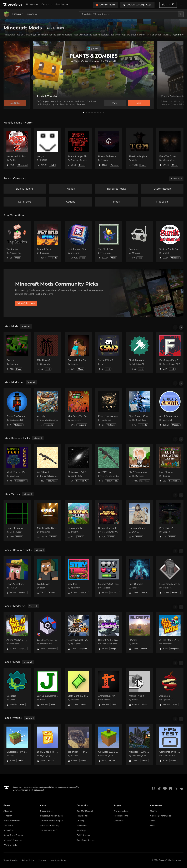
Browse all (176, 179)
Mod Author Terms (58, 860)
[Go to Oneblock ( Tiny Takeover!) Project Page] (17, 744)
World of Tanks (10, 845)
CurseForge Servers (86, 840)
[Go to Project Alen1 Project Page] (170, 520)
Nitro (153, 826)
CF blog (80, 821)
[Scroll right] (181, 327)
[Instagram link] (154, 788)
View (115, 103)
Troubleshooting (121, 816)
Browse (32, 5)
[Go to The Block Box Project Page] (109, 242)
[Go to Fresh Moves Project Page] (48, 576)
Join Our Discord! (85, 811)
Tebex (153, 821)
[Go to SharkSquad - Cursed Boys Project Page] (139, 409)
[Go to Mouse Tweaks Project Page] (139, 688)
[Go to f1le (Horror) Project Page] (48, 353)
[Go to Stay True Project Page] (78, 576)
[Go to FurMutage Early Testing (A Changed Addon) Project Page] (170, 353)
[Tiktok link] (159, 788)
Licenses (42, 860)
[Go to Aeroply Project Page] (48, 409)
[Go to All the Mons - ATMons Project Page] (170, 632)
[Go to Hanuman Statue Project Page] (139, 520)
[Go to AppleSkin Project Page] (170, 688)
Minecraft (8, 816)
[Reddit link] (182, 788)
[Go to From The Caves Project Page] (170, 149)
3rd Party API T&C (49, 830)
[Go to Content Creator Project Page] (17, 520)
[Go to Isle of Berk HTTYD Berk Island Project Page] (78, 744)
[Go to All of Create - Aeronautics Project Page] (170, 409)
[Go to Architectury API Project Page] (109, 688)
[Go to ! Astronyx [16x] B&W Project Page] (78, 465)
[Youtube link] (165, 788)
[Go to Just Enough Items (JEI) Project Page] (48, 688)
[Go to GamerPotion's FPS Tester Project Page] (170, 744)
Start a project (47, 811)
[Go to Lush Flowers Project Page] (170, 465)
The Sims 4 (9, 826)
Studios (62, 5)
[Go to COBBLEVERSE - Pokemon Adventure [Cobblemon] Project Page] (48, 632)
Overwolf (154, 811)
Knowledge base (121, 811)
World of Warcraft (12, 821)
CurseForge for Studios (161, 816)
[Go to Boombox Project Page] (139, 242)
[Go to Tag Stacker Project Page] (17, 242)
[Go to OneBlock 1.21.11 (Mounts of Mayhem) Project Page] (109, 744)
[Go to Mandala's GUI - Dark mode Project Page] (109, 576)
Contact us (119, 821)
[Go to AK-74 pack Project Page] (48, 465)
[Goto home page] (13, 5)
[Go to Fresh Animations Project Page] (17, 576)
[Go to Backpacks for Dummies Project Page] (78, 353)
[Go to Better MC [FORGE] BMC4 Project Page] (109, 632)
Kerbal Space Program (13, 835)
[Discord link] (171, 788)
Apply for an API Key (50, 826)
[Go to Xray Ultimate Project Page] (139, 576)
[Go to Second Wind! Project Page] (109, 353)
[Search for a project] (128, 14)
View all (26, 326)
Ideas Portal (82, 816)
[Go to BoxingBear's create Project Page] (17, 409)
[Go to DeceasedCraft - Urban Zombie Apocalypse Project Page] (78, 632)
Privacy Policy (28, 860)
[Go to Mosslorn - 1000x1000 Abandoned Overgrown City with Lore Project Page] (139, 744)
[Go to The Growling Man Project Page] (139, 149)
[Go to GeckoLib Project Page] (17, 688)
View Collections (26, 303)
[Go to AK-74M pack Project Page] (109, 465)
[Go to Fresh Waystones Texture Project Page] (170, 576)
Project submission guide (51, 816)
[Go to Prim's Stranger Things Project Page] (78, 149)
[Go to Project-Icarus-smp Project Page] (109, 409)
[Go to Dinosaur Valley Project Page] (78, 520)
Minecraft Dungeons (13, 840)
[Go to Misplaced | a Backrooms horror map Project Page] (48, 520)
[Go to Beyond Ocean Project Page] (48, 242)
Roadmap (81, 830)
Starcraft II (8, 830)
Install (139, 103)
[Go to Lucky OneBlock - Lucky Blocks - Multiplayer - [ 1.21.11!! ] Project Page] (48, 744)
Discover (17, 14)
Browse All (32, 14)
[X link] (176, 788)
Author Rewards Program (52, 821)
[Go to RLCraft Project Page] (139, 632)
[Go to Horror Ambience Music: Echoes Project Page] (109, 149)
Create (47, 5)
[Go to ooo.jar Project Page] (48, 149)
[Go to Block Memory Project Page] (139, 353)
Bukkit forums (83, 835)
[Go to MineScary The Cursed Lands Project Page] (78, 409)
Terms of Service (11, 860)
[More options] (181, 5)
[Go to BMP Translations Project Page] (139, 465)
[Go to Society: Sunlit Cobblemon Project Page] (170, 242)
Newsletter (82, 826)
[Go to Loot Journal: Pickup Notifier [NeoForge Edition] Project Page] (78, 242)
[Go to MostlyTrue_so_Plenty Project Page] (17, 465)
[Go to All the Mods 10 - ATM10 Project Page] (17, 632)
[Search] (181, 14)
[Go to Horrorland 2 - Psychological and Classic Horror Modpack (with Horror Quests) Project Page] (17, 149)
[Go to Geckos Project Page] (17, 353)
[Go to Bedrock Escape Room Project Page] (109, 520)
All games (8, 811)
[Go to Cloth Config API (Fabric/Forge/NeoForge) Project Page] (78, 688)
